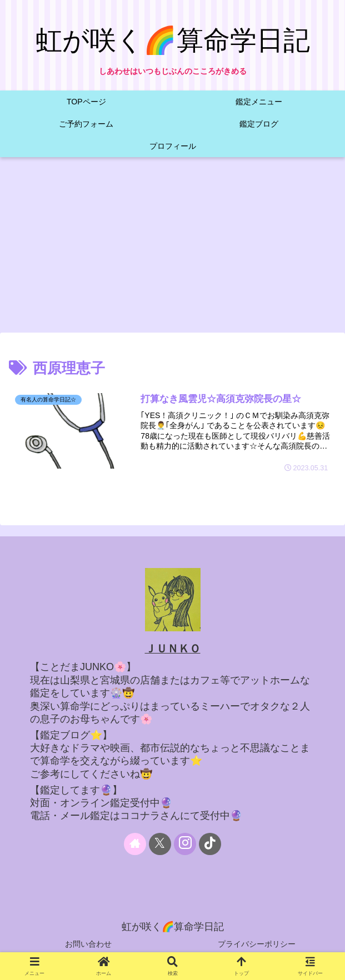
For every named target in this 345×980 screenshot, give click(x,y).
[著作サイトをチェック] (135, 844)
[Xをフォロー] (160, 844)
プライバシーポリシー (257, 944)
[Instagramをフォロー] (185, 844)
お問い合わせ (88, 944)
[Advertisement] (172, 248)
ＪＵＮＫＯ (173, 649)
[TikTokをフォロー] (210, 844)
